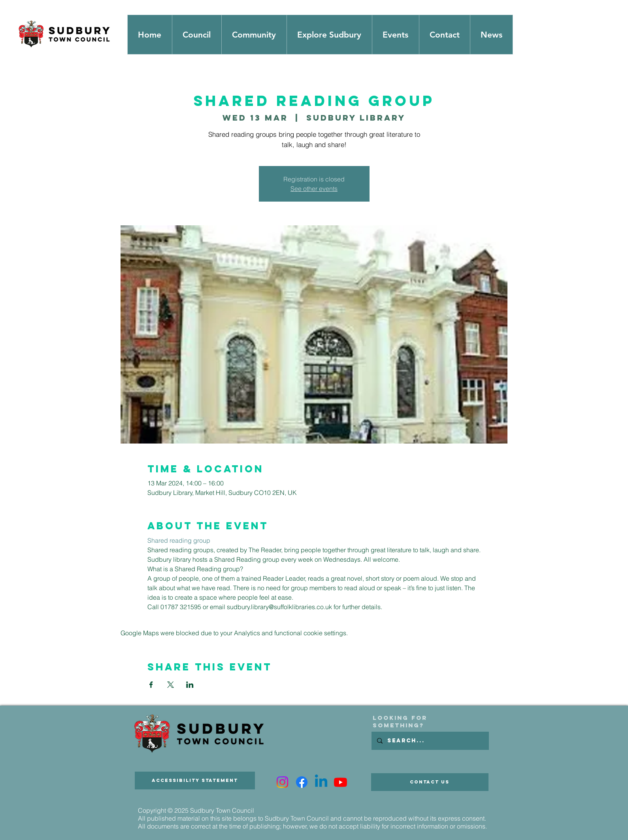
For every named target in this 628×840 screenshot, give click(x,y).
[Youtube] (340, 782)
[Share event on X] (171, 685)
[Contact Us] (430, 782)
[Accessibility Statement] (195, 781)
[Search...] (430, 741)
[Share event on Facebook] (151, 685)
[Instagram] (282, 782)
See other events (314, 189)
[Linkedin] (321, 782)
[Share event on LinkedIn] (190, 685)
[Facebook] (302, 782)
